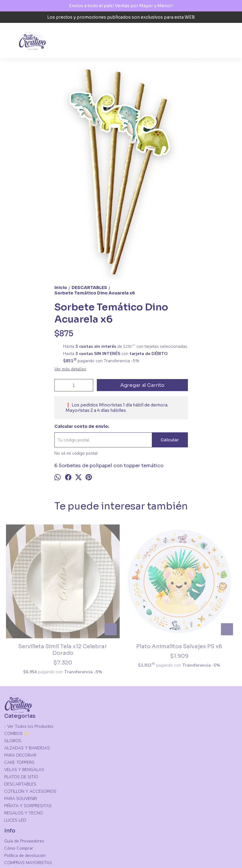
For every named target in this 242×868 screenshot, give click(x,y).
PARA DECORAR (20, 703)
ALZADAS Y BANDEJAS (27, 695)
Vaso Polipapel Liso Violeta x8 (150, 591)
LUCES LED (15, 768)
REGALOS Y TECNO (24, 760)
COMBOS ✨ (17, 681)
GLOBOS (13, 688)
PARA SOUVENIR (21, 746)
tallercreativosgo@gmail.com (36, 845)
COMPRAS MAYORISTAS (28, 810)
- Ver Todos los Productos (29, 674)
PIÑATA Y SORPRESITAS (28, 753)
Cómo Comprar (19, 796)
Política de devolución (25, 803)
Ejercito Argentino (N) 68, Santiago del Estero (40, 833)
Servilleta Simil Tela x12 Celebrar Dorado (34, 591)
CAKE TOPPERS (19, 710)
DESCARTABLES (20, 731)
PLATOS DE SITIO (21, 724)
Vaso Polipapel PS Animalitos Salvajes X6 (208, 591)
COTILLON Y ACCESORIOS (30, 739)
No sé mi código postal (76, 453)
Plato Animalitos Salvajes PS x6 (92, 591)
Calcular (170, 440)
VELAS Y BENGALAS (24, 717)
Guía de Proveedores (24, 788)
